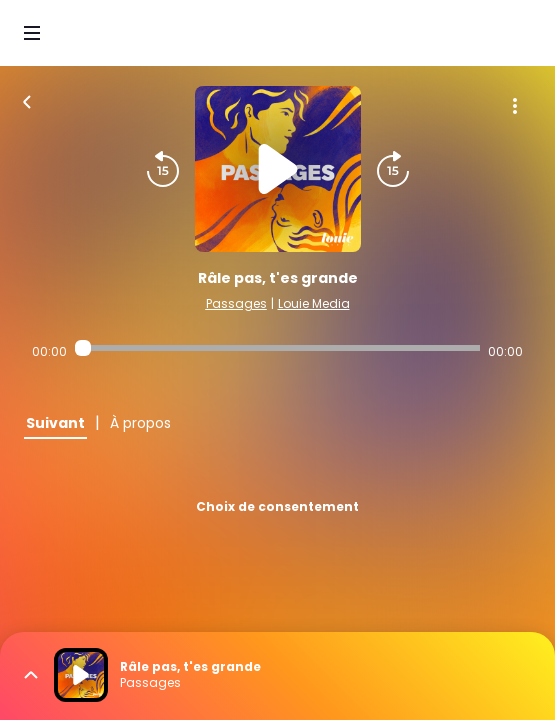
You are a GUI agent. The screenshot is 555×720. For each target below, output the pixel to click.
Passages (236, 303)
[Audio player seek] (277, 348)
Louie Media (314, 303)
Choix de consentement (277, 506)
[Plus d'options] (515, 106)
